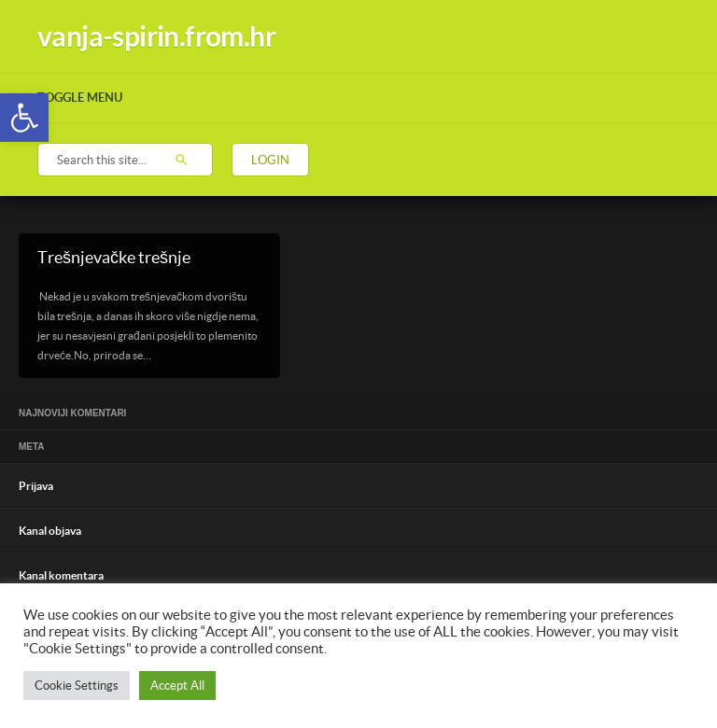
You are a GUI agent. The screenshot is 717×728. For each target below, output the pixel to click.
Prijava (36, 486)
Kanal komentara (61, 575)
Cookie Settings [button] (77, 686)
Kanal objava (50, 531)
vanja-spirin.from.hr (156, 36)
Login (270, 160)
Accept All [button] (177, 686)
